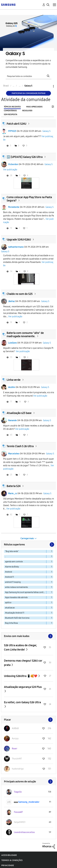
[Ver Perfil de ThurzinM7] (17, 759)
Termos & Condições (12, 860)
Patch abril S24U (16, 124)
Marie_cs (13, 493)
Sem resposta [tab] (11, 114)
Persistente (14, 207)
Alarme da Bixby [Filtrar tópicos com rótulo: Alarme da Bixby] (12, 567)
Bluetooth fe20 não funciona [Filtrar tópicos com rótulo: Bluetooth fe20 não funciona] (17, 618)
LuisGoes (12, 343)
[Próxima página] (52, 545)
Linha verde (14, 380)
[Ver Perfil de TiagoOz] (18, 792)
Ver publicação (10, 170)
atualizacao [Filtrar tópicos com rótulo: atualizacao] (10, 608)
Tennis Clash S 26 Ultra (20, 446)
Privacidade (8, 865)
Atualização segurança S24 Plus (23, 687)
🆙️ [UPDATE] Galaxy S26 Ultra (25, 157)
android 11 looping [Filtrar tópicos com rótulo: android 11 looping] (13, 582)
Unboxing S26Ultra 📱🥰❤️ (21, 676)
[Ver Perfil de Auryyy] (15, 738)
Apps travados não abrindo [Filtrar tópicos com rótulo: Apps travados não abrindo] (16, 597)
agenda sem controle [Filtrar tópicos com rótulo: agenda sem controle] (14, 562)
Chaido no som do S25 (20, 294)
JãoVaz (11, 301)
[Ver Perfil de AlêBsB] (15, 728)
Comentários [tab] (10, 111)
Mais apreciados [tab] (34, 107)
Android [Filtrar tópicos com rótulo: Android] (9, 572)
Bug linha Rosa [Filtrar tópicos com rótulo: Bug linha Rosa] (11, 623)
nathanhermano (16, 247)
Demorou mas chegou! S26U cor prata (23, 663)
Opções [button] (49, 86)
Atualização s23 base (19, 413)
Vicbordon (13, 164)
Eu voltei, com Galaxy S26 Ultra (22, 702)
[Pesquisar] (29, 76)
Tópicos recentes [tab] (12, 107)
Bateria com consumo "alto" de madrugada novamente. (25, 335)
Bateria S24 (14, 486)
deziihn (12, 387)
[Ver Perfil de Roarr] (15, 749)
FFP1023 (12, 131)
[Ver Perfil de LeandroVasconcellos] (24, 832)
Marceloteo (14, 454)
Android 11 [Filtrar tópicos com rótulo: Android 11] (9, 577)
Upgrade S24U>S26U (19, 239)
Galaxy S (46, 131)
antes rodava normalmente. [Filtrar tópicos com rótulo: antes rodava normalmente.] (17, 587)
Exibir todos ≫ (29, 636)
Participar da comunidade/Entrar (29, 93)
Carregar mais (27, 538)
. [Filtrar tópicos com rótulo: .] (5, 557)
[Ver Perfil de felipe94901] (20, 822)
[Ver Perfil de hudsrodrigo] (18, 769)
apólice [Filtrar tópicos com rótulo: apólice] (8, 603)
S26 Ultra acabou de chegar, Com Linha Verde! (20, 647)
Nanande (12, 420)
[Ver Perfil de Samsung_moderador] (29, 802)
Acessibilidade (9, 855)
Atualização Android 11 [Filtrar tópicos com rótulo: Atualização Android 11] (15, 613)
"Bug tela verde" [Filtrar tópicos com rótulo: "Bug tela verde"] (12, 551)
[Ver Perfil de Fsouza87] (18, 812)
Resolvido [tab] (27, 111)
